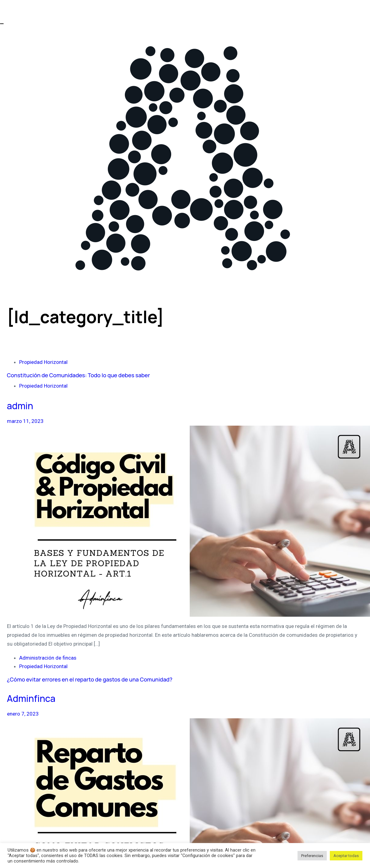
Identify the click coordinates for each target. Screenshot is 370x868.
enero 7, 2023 (23, 714)
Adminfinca (31, 698)
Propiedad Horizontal (43, 362)
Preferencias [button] (312, 856)
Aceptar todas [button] (346, 856)
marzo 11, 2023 (25, 421)
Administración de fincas (48, 658)
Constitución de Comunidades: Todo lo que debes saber (79, 375)
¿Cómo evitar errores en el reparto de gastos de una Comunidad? (90, 679)
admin (20, 406)
